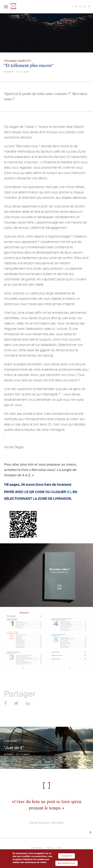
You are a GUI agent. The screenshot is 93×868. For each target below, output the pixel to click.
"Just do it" (14, 748)
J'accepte (67, 856)
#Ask (59, 848)
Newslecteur (37, 848)
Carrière (50, 848)
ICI (69, 492)
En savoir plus (67, 863)
